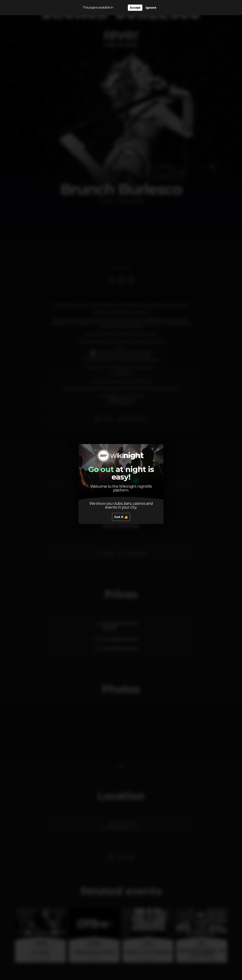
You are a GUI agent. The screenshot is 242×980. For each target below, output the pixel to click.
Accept (135, 8)
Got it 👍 (121, 517)
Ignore (151, 8)
